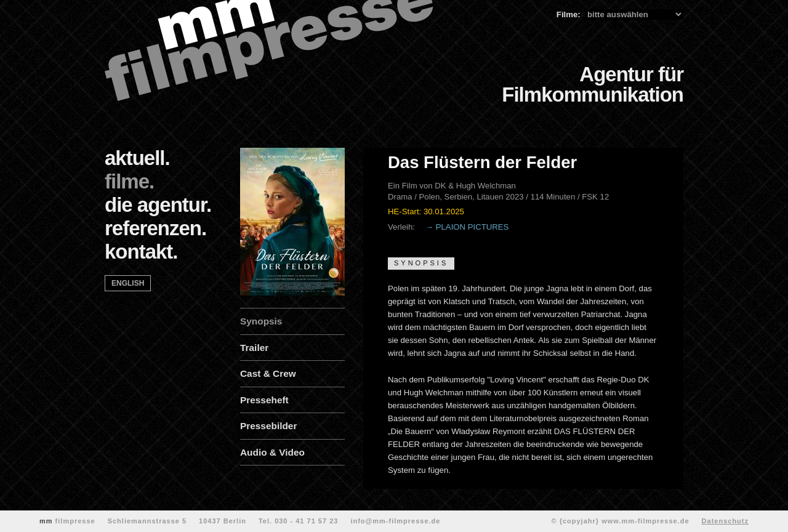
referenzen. (155, 228)
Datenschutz (725, 521)
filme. (129, 181)
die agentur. (158, 205)
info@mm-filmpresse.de (395, 521)
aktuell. (137, 158)
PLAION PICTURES (472, 227)
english (128, 283)
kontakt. (141, 252)
